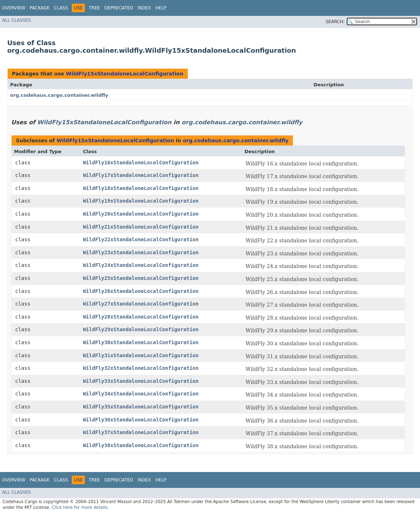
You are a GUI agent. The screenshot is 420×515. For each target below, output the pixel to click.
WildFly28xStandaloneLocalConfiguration (141, 317)
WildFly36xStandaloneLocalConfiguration (141, 420)
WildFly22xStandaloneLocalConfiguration (141, 239)
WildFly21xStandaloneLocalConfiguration (141, 227)
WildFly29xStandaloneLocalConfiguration (141, 329)
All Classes (16, 20)
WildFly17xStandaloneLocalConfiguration (141, 175)
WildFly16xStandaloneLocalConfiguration (141, 163)
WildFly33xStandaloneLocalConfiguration (141, 381)
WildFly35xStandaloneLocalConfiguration (141, 407)
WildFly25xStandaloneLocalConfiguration (141, 278)
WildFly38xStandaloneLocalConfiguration (141, 445)
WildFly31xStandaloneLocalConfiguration (141, 355)
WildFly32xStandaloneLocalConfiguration (141, 368)
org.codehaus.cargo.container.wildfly (59, 95)
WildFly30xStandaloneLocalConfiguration (141, 342)
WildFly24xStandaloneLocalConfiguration (141, 265)
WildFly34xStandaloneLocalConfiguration (141, 394)
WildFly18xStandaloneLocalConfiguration (141, 188)
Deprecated (119, 8)
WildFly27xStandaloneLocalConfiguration (141, 304)
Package (40, 8)
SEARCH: (335, 22)
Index (144, 8)
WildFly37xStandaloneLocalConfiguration (141, 432)
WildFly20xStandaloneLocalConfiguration (141, 214)
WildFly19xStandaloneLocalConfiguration (141, 201)
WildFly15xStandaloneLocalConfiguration (124, 74)
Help (161, 8)
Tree (94, 8)
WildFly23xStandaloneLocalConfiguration (141, 252)
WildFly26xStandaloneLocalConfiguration (141, 291)
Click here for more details (79, 507)
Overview (14, 8)
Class (61, 8)
